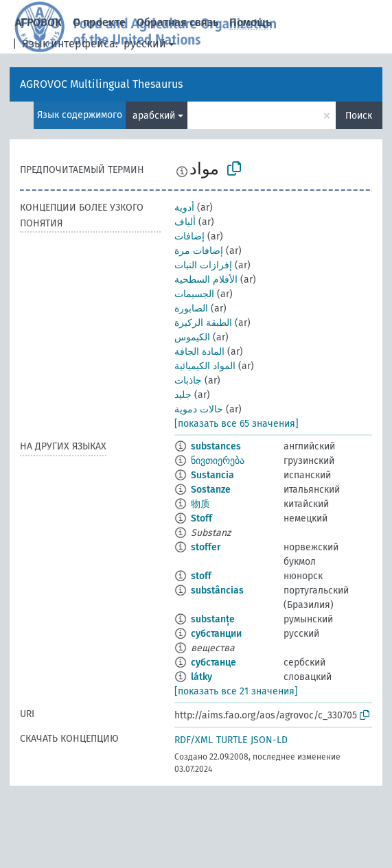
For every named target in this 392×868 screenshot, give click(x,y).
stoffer (206, 547)
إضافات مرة (199, 251)
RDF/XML (194, 740)
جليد (183, 395)
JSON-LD (269, 740)
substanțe (213, 619)
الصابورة (191, 308)
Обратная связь (177, 22)
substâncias (217, 590)
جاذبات (188, 380)
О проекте (99, 22)
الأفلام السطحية (206, 280)
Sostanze (211, 490)
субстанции (216, 634)
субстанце (214, 662)
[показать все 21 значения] (236, 691)
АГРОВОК (38, 22)
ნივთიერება (218, 461)
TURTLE (232, 740)
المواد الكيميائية (205, 366)
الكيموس (192, 337)
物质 (200, 504)
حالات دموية (199, 409)
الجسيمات (194, 294)
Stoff (201, 518)
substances (216, 446)
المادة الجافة (199, 352)
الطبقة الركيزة (203, 323)
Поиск (359, 116)
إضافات (189, 236)
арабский (154, 116)
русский (145, 44)
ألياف (185, 222)
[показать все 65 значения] (237, 424)
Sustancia (212, 475)
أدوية (184, 208)
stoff (201, 576)
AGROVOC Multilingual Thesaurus (101, 84)
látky (201, 677)
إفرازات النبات (203, 265)
